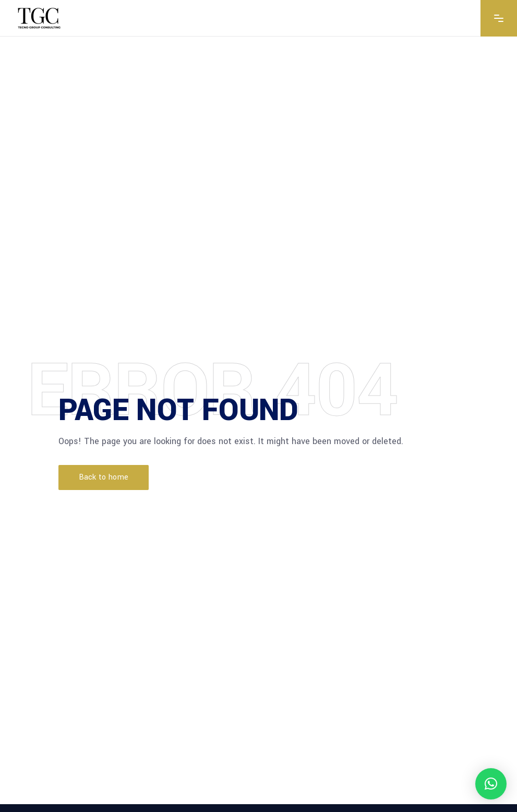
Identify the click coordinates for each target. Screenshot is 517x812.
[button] (491, 784)
